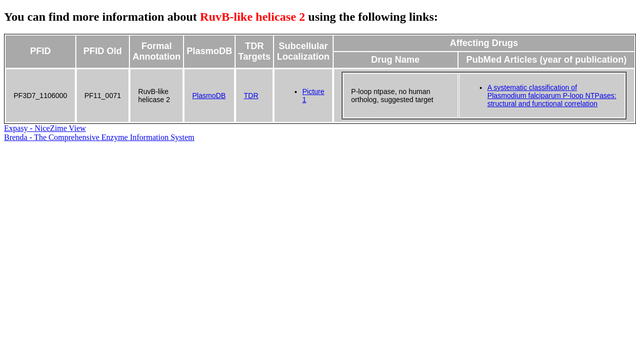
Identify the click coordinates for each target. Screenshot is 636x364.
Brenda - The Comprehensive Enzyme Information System (99, 137)
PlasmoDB (209, 96)
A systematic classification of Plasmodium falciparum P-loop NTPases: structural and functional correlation (552, 96)
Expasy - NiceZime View (45, 128)
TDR (251, 96)
